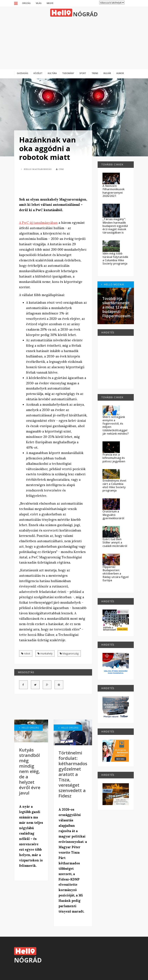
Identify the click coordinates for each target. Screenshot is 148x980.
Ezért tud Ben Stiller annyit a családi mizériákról (115, 543)
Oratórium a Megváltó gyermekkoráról (113, 515)
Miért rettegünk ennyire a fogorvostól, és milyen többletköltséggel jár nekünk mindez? (116, 425)
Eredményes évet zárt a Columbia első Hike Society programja (114, 486)
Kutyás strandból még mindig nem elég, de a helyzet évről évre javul (30, 771)
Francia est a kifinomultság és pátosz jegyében (114, 458)
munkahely (45, 654)
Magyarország (69, 654)
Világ (39, 3)
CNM (60, 169)
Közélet (38, 73)
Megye (50, 3)
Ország (26, 3)
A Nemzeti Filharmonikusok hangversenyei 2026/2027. (114, 191)
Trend (95, 73)
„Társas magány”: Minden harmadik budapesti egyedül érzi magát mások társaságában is (115, 226)
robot (26, 654)
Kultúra (52, 73)
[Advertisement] (74, 43)
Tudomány (68, 73)
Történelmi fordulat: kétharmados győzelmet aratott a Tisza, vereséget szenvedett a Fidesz (73, 774)
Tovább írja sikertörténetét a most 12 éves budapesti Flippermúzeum (116, 307)
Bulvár (107, 73)
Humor (120, 73)
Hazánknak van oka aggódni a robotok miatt (48, 148)
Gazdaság (22, 73)
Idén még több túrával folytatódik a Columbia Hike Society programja (115, 258)
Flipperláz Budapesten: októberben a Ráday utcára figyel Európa (116, 574)
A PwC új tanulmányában (38, 223)
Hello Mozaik (113, 284)
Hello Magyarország (36, 169)
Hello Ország (29, 728)
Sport (83, 73)
